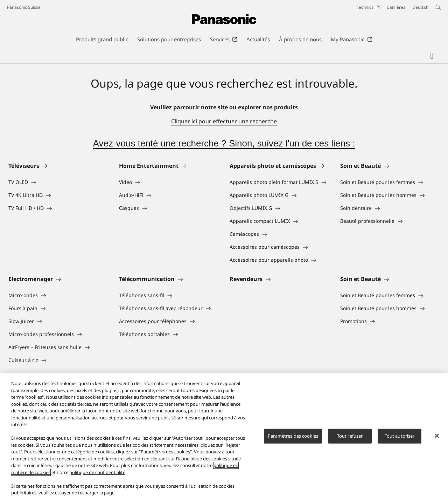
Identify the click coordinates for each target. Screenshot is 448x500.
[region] (224, 437)
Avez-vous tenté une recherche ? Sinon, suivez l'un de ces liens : (224, 143)
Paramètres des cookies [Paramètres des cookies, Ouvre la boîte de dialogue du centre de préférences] (293, 436)
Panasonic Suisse (24, 7)
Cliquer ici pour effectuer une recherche (224, 121)
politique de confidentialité (97, 472)
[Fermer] (437, 436)
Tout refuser (350, 436)
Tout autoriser (400, 436)
